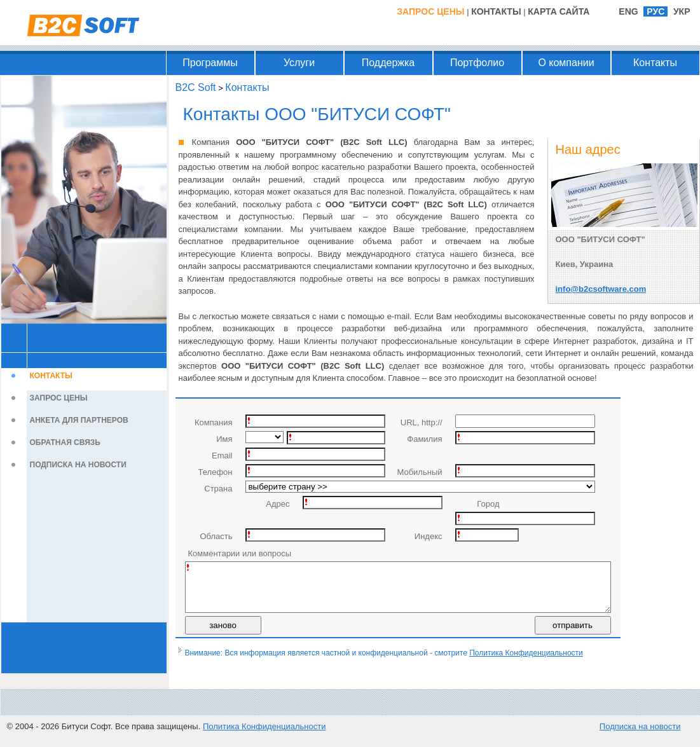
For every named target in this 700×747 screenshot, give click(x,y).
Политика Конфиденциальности (526, 662)
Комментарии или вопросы (240, 553)
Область (216, 536)
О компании (566, 63)
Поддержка (388, 63)
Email (222, 456)
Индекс (429, 536)
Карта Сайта (559, 11)
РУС (655, 11)
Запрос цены (430, 11)
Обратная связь (65, 442)
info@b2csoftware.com (601, 289)
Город (488, 504)
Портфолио (477, 63)
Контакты (496, 11)
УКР (682, 11)
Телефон (216, 472)
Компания (214, 422)
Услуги (299, 63)
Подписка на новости (78, 465)
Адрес (278, 504)
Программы (210, 63)
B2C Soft (196, 87)
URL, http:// (422, 422)
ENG (628, 11)
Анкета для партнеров (79, 420)
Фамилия (424, 439)
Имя (224, 439)
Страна (218, 489)
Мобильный (419, 472)
